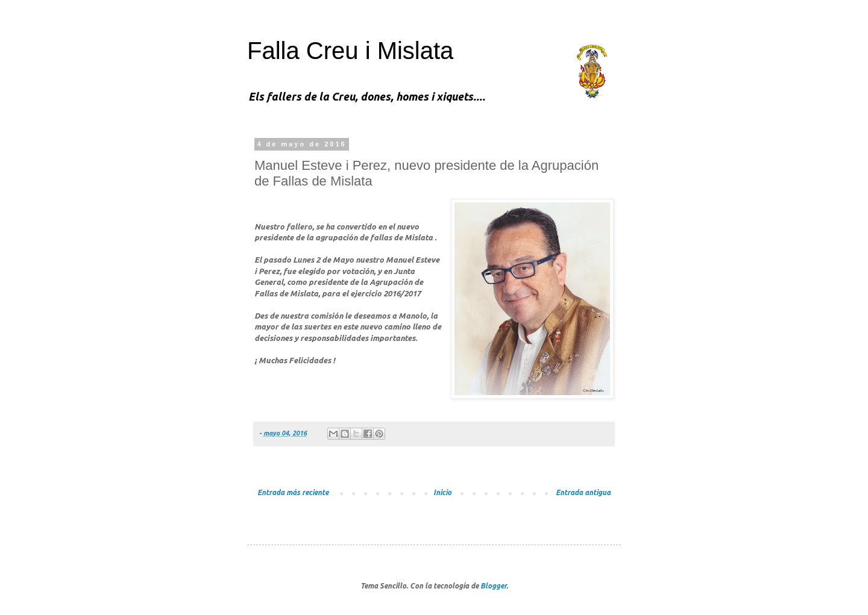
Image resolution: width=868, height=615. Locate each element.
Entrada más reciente (293, 492)
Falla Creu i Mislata (350, 51)
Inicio (442, 492)
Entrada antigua (583, 492)
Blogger (493, 586)
